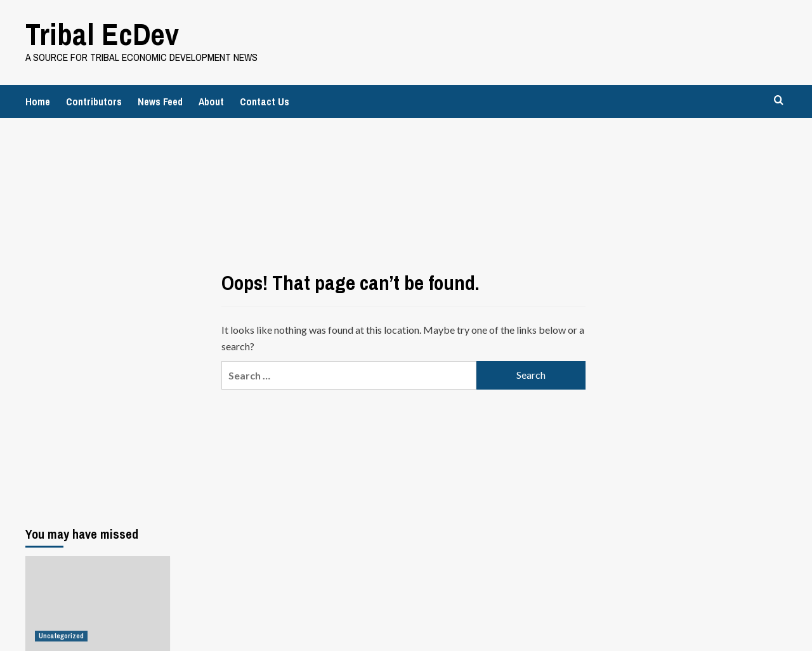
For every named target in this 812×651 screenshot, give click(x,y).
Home (38, 102)
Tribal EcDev (102, 34)
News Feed (160, 102)
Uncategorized (61, 636)
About (211, 102)
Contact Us (265, 102)
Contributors (94, 102)
